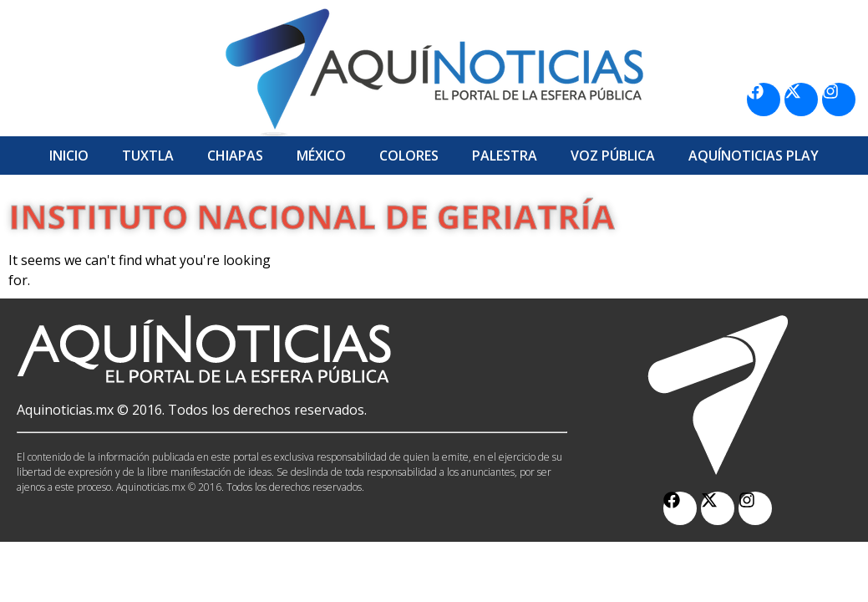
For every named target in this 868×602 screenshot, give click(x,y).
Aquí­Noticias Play (754, 156)
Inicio (69, 156)
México (321, 156)
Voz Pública (613, 156)
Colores (409, 156)
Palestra (505, 156)
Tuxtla (148, 156)
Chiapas (235, 156)
